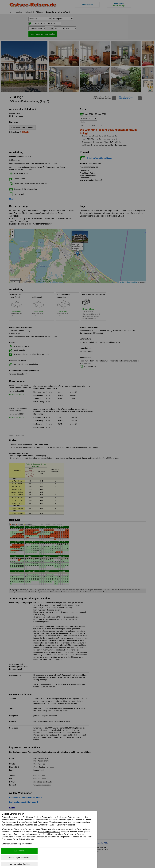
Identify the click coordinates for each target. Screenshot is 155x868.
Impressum (27, 844)
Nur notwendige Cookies (19, 864)
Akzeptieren (19, 851)
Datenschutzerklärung (11, 844)
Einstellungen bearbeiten (19, 858)
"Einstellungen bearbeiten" (49, 832)
